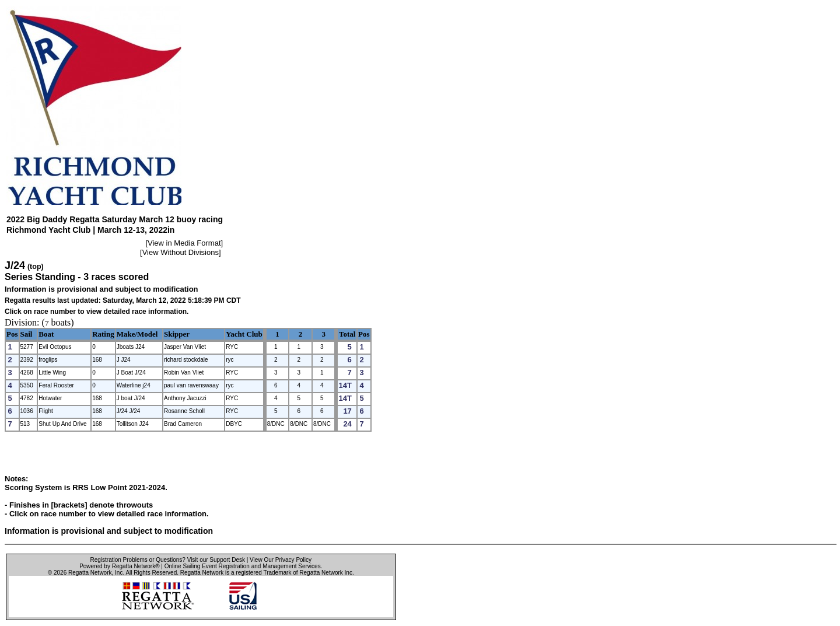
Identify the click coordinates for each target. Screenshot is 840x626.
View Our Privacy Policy (281, 560)
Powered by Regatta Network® (119, 566)
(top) (36, 267)
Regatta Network (90, 573)
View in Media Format (184, 243)
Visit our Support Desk (216, 560)
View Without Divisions (181, 252)
